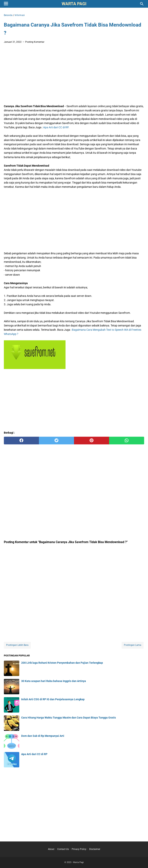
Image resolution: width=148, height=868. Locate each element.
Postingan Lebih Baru (17, 645)
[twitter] (56, 441)
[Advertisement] (74, 75)
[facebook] (21, 441)
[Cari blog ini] (142, 4)
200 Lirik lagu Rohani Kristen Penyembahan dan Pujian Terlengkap (62, 663)
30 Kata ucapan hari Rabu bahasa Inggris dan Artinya (54, 681)
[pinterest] (92, 441)
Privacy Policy (79, 849)
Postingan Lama (133, 645)
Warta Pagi (74, 4)
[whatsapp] (127, 441)
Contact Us (63, 849)
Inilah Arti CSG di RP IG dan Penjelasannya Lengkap (53, 699)
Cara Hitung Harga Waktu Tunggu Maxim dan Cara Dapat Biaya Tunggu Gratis (69, 718)
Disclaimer (95, 849)
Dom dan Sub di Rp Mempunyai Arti (43, 736)
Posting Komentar (35, 42)
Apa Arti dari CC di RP (56, 127)
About (51, 849)
